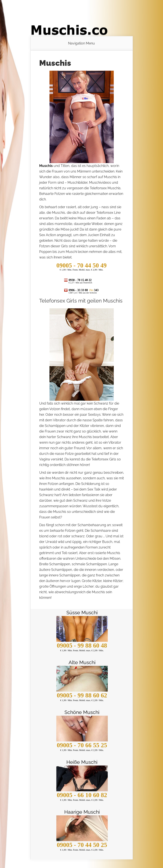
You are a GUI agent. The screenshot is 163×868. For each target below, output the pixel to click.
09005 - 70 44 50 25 (82, 845)
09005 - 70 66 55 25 (82, 745)
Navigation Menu (81, 43)
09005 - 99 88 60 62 (82, 695)
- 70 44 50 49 (81, 265)
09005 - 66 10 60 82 (82, 795)
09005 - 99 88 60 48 (82, 645)
